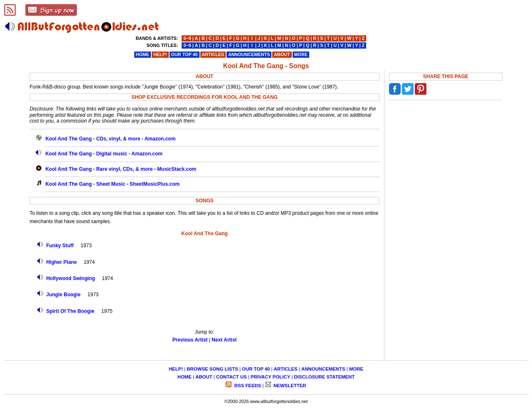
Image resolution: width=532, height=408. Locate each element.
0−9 (187, 38)
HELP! (176, 369)
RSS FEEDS (247, 386)
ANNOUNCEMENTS (323, 369)
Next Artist (224, 340)
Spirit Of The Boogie (70, 311)
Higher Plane (61, 262)
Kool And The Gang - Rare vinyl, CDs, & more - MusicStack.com (121, 169)
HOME (185, 377)
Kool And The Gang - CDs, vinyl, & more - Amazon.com (110, 139)
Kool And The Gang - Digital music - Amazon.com (104, 154)
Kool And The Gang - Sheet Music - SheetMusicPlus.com (112, 184)
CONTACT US (232, 377)
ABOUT (204, 377)
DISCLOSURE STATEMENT (325, 377)
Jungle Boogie (63, 295)
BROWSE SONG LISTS (212, 369)
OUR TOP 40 (256, 369)
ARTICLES (286, 369)
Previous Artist (190, 340)
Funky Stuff (60, 246)
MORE (356, 369)
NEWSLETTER (289, 386)
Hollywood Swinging (70, 278)
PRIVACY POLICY (270, 377)
